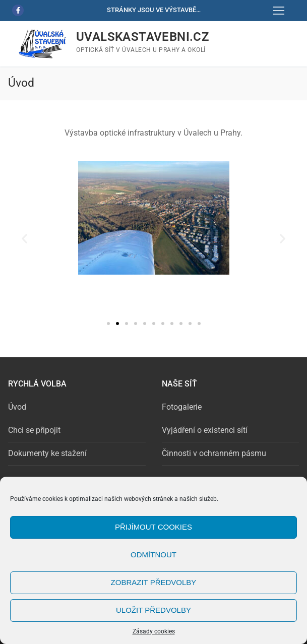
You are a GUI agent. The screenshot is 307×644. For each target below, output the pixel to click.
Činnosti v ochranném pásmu (214, 453)
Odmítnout (154, 555)
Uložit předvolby (154, 610)
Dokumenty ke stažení (47, 453)
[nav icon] (279, 11)
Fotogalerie (182, 407)
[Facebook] (18, 10)
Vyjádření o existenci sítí (205, 430)
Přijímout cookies (154, 527)
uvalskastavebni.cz (143, 37)
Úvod (17, 407)
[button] (24, 239)
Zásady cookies (154, 631)
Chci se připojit (34, 430)
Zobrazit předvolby (154, 582)
